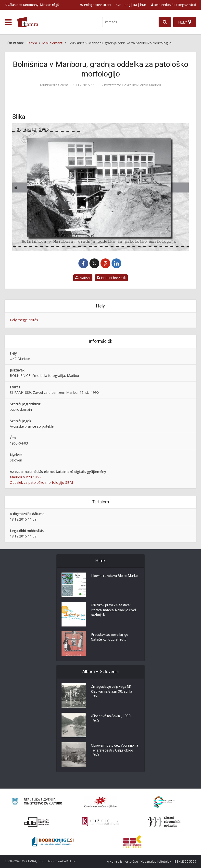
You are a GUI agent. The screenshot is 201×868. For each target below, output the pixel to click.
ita (135, 5)
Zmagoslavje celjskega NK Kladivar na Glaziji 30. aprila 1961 (112, 692)
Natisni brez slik (111, 278)
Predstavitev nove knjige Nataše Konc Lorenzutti (110, 638)
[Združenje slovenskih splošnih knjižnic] (100, 822)
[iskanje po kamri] (130, 22)
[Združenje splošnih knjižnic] (132, 842)
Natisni (83, 278)
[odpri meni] (8, 22)
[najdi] (165, 22)
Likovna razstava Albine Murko (115, 576)
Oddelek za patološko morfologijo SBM (41, 482)
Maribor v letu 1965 (25, 477)
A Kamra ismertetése (122, 861)
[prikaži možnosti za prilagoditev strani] (96, 5)
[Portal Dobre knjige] (53, 842)
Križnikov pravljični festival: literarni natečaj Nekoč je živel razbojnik (114, 611)
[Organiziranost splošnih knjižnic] (100, 802)
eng (127, 5)
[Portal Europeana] (164, 802)
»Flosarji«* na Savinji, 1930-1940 (112, 719)
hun (143, 5)
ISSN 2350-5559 (185, 861)
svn (119, 5)
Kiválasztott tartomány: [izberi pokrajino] (32, 5)
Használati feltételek (156, 861)
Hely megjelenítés (24, 320)
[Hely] (185, 22)
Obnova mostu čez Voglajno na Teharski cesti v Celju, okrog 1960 (115, 751)
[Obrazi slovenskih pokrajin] (164, 822)
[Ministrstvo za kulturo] (37, 802)
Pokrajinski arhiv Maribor (142, 85)
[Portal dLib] (37, 822)
